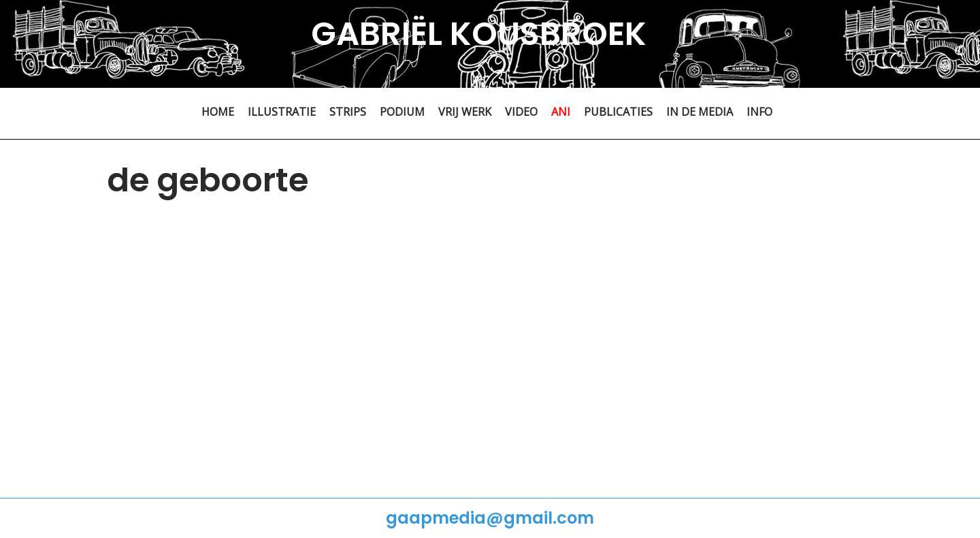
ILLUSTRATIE (282, 112)
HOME (218, 112)
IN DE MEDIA (700, 112)
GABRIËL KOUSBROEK (479, 34)
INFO (759, 112)
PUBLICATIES (618, 112)
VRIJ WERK (465, 112)
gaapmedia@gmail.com (490, 518)
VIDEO (521, 112)
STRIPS (348, 112)
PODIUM (402, 112)
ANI (561, 112)
